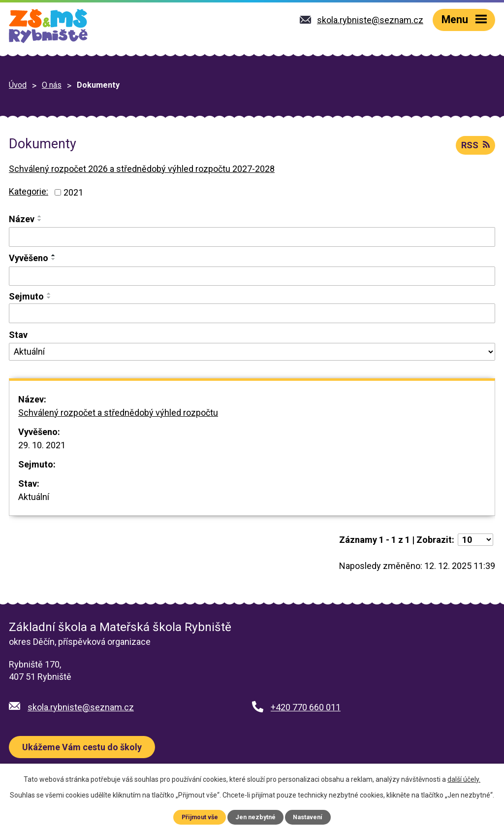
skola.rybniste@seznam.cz (81, 707)
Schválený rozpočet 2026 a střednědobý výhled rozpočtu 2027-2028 (142, 169)
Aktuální (34, 497)
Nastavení (308, 817)
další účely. (464, 779)
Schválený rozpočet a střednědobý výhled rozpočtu (118, 413)
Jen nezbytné (255, 817)
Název (22, 219)
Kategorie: (29, 191)
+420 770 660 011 (306, 707)
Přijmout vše (200, 817)
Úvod (18, 85)
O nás (52, 85)
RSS (475, 145)
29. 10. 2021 (42, 445)
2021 (73, 192)
